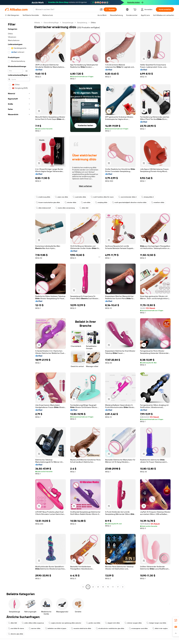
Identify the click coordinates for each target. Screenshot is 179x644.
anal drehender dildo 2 (127, 197)
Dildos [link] (93, 23)
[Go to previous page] (83, 587)
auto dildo (86, 202)
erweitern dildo (158, 202)
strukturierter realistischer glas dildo (110, 628)
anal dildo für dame (16, 628)
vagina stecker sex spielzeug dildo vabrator (65, 623)
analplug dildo (101, 202)
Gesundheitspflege (51, 23)
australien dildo (79, 197)
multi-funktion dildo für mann (102, 197)
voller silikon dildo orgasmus (33, 623)
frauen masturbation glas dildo (48, 202)
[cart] (135, 10)
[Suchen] (110, 9)
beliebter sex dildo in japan (56, 628)
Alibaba (37, 23)
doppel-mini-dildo (112, 623)
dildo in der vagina (160, 628)
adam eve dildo (61, 197)
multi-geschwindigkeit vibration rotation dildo (129, 202)
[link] (176, 620)
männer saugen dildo (133, 623)
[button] (101, 9)
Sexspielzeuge (68, 23)
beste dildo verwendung (65, 208)
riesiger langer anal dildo (156, 623)
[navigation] (19, 305)
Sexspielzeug (82, 23)
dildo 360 (84, 208)
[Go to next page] (123, 587)
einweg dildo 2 (147, 197)
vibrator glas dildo (16, 634)
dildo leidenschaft (43, 208)
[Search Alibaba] (67, 9)
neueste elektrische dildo (81, 628)
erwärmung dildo (43, 197)
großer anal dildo (93, 623)
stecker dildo (70, 202)
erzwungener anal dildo (138, 628)
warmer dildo (35, 628)
